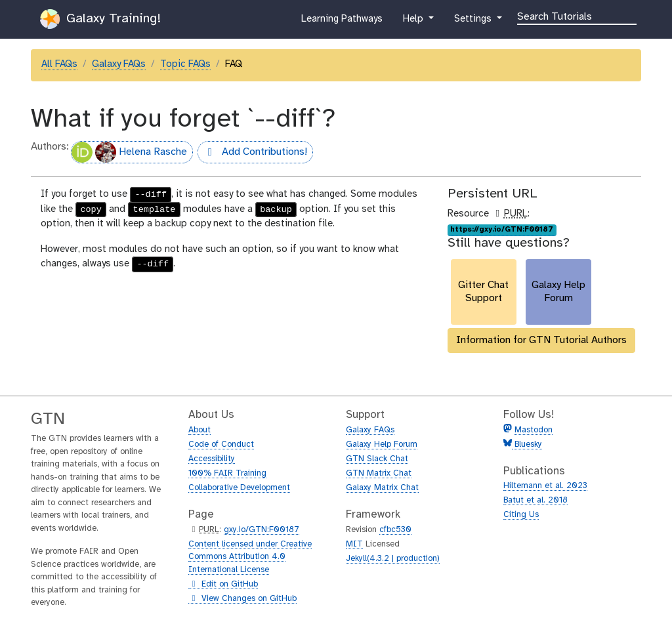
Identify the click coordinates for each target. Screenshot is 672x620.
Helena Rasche (129, 152)
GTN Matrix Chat (379, 473)
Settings (474, 22)
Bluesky (527, 444)
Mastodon (534, 430)
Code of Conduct (221, 444)
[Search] (577, 16)
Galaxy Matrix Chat (382, 488)
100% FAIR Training (227, 473)
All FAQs (59, 64)
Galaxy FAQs (119, 64)
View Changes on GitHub (242, 599)
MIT (354, 544)
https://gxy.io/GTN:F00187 (502, 230)
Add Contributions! (252, 154)
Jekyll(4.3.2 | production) (393, 559)
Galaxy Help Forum (382, 444)
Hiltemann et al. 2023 (545, 486)
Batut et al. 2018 (535, 500)
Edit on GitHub (223, 585)
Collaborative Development (239, 488)
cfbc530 (395, 530)
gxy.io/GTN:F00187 (262, 530)
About (199, 430)
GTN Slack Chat (377, 459)
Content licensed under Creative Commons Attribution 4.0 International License (250, 557)
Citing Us (521, 515)
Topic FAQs (185, 64)
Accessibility (212, 459)
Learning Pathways (342, 22)
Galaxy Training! (100, 19)
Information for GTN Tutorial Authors (541, 340)
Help (414, 22)
